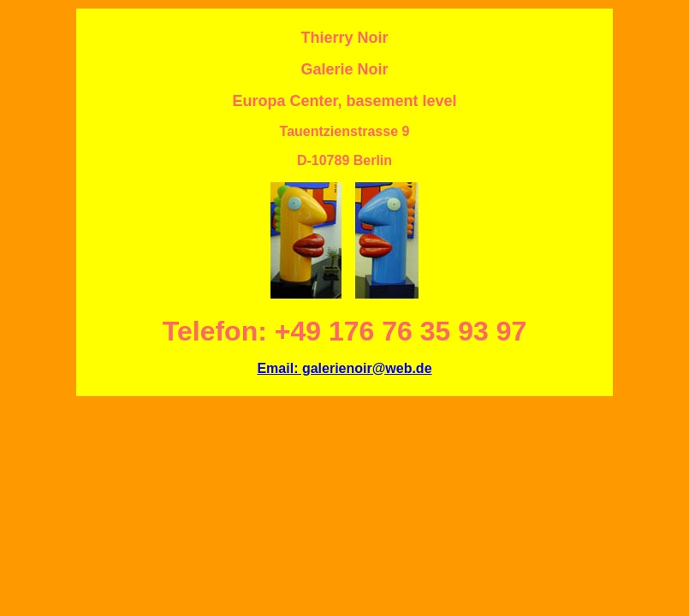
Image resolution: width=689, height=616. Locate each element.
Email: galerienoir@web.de (344, 368)
